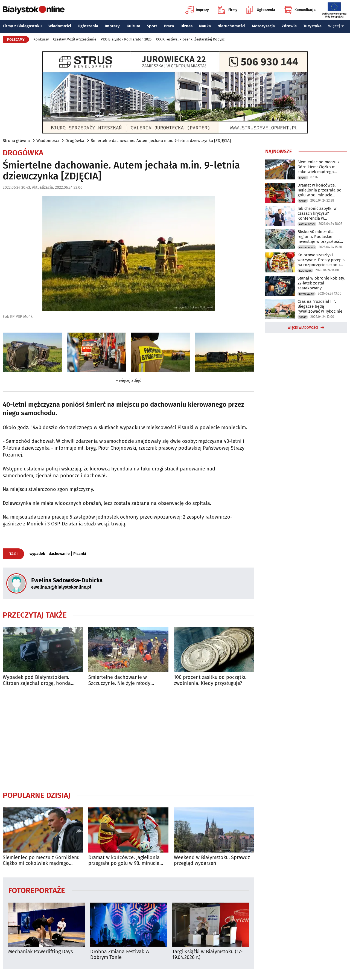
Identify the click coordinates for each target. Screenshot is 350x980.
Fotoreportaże (37, 890)
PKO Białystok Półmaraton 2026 (126, 39)
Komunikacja (300, 10)
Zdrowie (289, 26)
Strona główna (16, 141)
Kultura (133, 26)
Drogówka (75, 141)
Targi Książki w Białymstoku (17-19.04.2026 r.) (207, 955)
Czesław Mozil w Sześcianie (75, 39)
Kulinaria (305, 271)
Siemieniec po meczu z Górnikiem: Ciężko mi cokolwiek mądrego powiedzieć (41, 861)
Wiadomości (60, 26)
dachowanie (59, 554)
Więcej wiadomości (303, 328)
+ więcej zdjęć (129, 380)
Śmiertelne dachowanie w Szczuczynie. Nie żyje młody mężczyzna (119, 680)
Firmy (228, 10)
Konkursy (41, 39)
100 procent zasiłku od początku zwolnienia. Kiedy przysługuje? (210, 680)
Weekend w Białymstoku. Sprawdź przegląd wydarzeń (212, 861)
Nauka (205, 26)
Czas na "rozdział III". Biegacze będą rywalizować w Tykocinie (320, 306)
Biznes (186, 26)
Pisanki (80, 554)
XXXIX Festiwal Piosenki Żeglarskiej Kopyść (190, 39)
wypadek (37, 554)
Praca (169, 26)
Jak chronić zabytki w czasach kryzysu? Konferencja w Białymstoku (317, 213)
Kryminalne (307, 294)
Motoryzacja (263, 26)
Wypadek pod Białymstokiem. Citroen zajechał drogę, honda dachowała (37, 680)
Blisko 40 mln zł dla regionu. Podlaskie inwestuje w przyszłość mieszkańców (319, 237)
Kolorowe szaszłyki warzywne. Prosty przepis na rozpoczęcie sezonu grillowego (321, 260)
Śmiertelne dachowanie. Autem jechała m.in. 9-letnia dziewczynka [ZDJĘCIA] (161, 141)
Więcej (336, 26)
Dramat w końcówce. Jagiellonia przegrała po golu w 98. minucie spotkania (124, 861)
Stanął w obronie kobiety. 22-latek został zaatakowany (321, 283)
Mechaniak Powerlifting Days (40, 952)
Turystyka (312, 26)
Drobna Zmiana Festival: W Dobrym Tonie (120, 955)
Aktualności (307, 224)
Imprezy (197, 10)
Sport (152, 26)
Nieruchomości (231, 26)
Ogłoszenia (261, 10)
